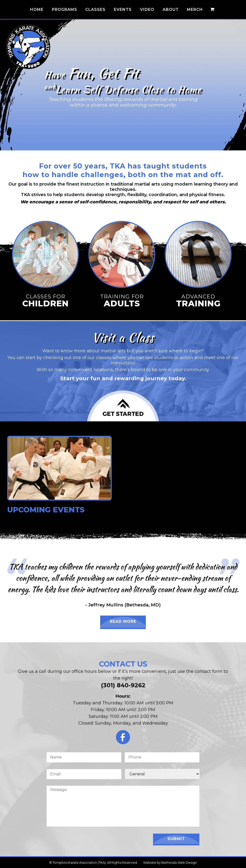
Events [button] (123, 10)
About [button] (171, 10)
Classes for (46, 301)
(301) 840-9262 (123, 685)
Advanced (198, 301)
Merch (195, 10)
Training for (122, 301)
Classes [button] (95, 10)
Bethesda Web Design (179, 862)
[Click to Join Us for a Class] (123, 406)
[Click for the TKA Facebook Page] (123, 738)
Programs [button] (65, 10)
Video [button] (147, 10)
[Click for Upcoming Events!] (59, 503)
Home (37, 10)
